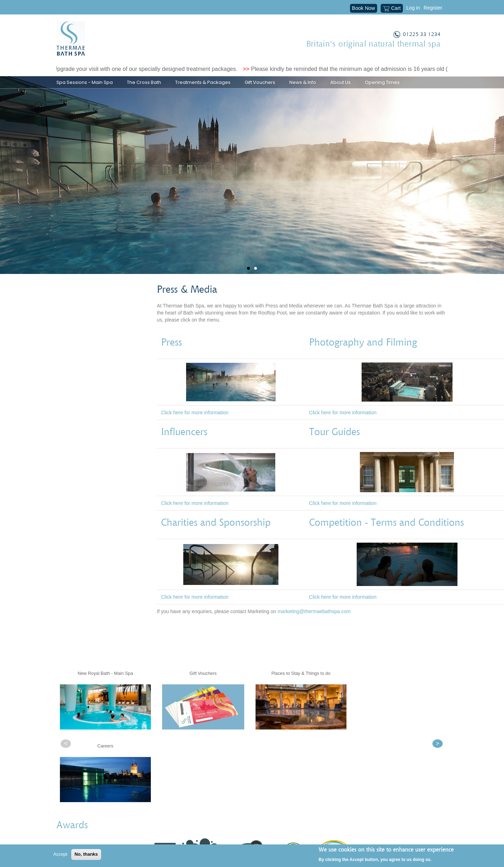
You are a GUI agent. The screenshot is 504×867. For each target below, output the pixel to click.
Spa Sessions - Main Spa (85, 82)
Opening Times (382, 82)
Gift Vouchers (260, 82)
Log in (413, 8)
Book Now (364, 8)
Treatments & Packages (203, 82)
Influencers (187, 446)
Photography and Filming (366, 356)
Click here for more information (195, 426)
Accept (60, 854)
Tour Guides (334, 446)
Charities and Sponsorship (216, 536)
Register (433, 8)
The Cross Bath (144, 82)
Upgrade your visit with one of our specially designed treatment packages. (150, 69)
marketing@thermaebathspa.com (314, 625)
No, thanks (86, 854)
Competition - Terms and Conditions (386, 536)
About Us (340, 82)
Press (174, 356)
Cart (392, 9)
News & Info (303, 82)
